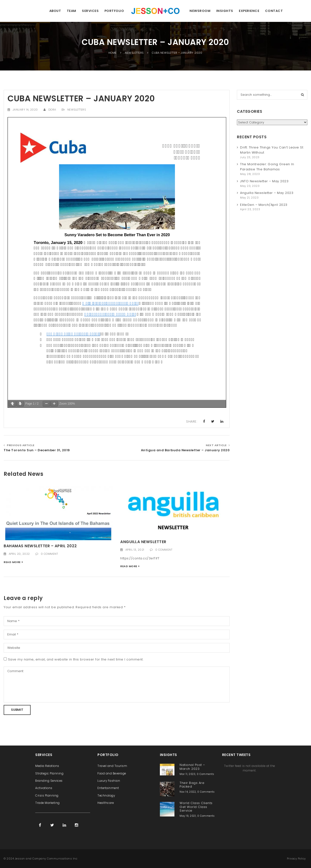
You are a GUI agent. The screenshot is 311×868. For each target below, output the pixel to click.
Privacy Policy (296, 859)
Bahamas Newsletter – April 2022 (40, 546)
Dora (52, 110)
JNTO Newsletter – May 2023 (264, 181)
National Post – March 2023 (192, 767)
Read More (12, 562)
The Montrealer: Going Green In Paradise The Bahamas (267, 167)
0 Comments (205, 774)
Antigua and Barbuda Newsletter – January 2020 (185, 450)
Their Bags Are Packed (192, 785)
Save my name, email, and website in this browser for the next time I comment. (76, 659)
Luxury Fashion (109, 781)
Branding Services (49, 781)
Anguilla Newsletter (143, 542)
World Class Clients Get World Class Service (196, 807)
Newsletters (77, 110)
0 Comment (49, 554)
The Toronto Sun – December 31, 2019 (37, 450)
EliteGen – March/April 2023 (264, 205)
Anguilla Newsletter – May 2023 (267, 193)
